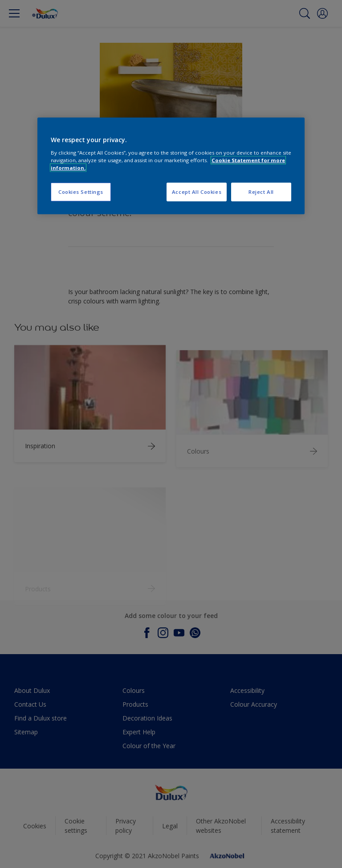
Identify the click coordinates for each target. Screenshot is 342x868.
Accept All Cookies (197, 192)
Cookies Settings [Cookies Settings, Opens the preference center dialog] (81, 192)
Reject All (261, 192)
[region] (171, 166)
